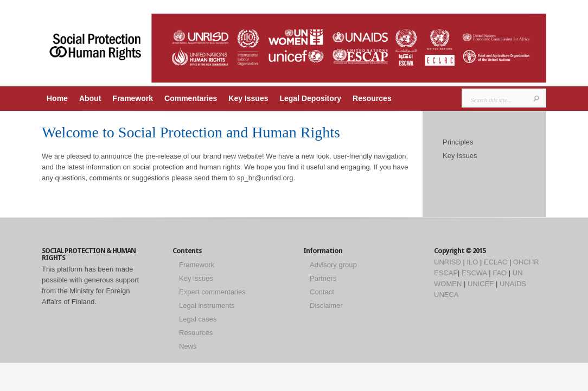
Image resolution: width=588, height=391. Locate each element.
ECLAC (496, 262)
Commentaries (191, 98)
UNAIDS (513, 284)
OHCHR (526, 262)
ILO (472, 262)
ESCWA (474, 273)
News (188, 346)
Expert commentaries (212, 292)
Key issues (196, 278)
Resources (372, 98)
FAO (500, 273)
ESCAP (446, 273)
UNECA (446, 295)
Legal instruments (207, 305)
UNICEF (481, 284)
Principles (458, 142)
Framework (133, 98)
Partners (323, 278)
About (90, 98)
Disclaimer (326, 305)
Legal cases (198, 319)
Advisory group (333, 265)
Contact (322, 292)
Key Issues (248, 98)
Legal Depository (310, 98)
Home (57, 98)
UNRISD (448, 262)
